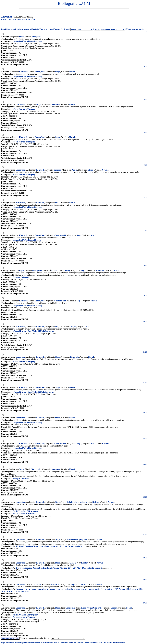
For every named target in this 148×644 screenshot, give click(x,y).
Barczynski (40, 301)
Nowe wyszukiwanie (135, 29)
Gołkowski (70, 608)
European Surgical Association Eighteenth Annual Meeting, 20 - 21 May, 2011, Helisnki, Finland (59, 568)
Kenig (67, 270)
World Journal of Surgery (24, 109)
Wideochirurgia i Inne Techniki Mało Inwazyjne (33, 331)
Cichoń (114, 608)
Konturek (23, 72)
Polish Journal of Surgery (24, 514)
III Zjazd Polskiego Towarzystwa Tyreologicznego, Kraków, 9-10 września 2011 (50, 546)
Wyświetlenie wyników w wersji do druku (41, 643)
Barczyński (36, 37)
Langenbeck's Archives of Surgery (28, 41)
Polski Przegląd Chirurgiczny (26, 511)
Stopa (22, 37)
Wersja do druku (62, 29)
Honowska (75, 357)
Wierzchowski (60, 235)
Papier (74, 170)
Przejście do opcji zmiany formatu (16, 29)
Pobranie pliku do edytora (72, 643)
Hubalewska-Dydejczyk (77, 502)
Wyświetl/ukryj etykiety (42, 29)
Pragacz (57, 170)
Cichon (73, 563)
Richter (105, 444)
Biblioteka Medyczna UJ (114, 643)
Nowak (72, 72)
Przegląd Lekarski (21, 277)
